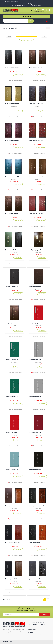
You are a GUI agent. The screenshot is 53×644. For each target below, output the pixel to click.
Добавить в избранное (15, 80)
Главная (48, 28)
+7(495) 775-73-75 (39, 9)
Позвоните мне (45, 614)
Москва (29, 3)
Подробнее (18, 74)
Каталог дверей (26, 17)
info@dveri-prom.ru (39, 11)
